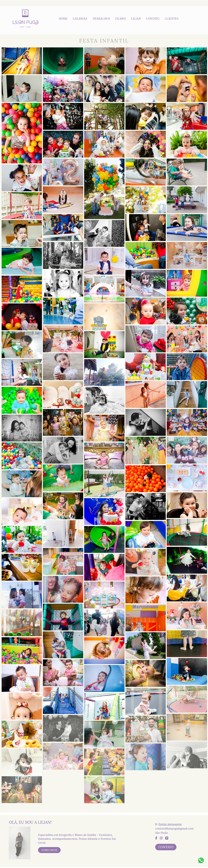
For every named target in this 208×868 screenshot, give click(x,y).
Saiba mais (49, 849)
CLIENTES (172, 19)
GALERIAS (80, 19)
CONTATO (153, 19)
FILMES (121, 19)
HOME (63, 19)
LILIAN (136, 19)
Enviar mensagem (170, 823)
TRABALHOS (101, 19)
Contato (166, 846)
